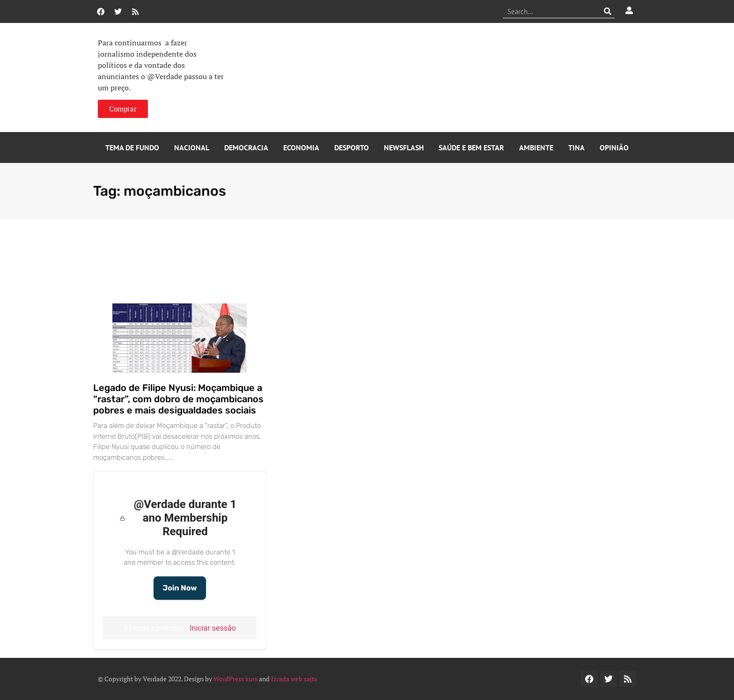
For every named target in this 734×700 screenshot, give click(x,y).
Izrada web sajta (294, 679)
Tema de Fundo (132, 147)
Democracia (246, 147)
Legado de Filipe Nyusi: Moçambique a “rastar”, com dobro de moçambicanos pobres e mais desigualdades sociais (178, 399)
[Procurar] (608, 11)
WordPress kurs (235, 679)
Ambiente (536, 147)
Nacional (192, 147)
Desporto (352, 147)
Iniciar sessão (213, 628)
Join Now (180, 588)
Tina (576, 147)
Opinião (614, 147)
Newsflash (404, 147)
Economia (301, 147)
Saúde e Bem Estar (471, 147)
